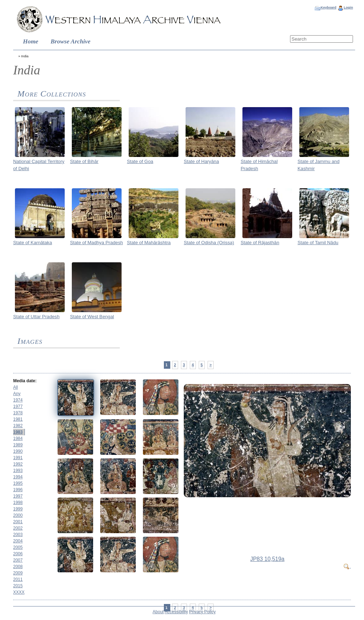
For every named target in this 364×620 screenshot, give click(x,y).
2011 (18, 579)
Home (31, 41)
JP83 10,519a (267, 559)
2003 (18, 535)
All (15, 387)
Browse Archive (70, 41)
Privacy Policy (202, 612)
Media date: (25, 381)
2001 (18, 522)
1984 (18, 438)
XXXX (19, 592)
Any (17, 394)
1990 (18, 451)
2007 (18, 560)
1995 (18, 483)
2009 (18, 573)
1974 (18, 400)
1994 (18, 477)
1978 (18, 413)
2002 (18, 528)
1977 (18, 406)
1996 (18, 490)
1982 (18, 426)
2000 (18, 515)
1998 (18, 503)
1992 (18, 464)
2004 (18, 541)
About (158, 612)
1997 (18, 496)
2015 (18, 586)
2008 (18, 567)
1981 (18, 419)
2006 (18, 554)
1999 (18, 509)
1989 (18, 445)
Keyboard (328, 7)
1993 (18, 471)
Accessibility (176, 612)
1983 (18, 432)
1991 (18, 458)
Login (348, 7)
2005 (18, 547)
